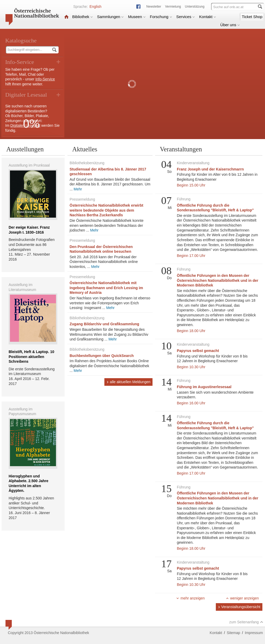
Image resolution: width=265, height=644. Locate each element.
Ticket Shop (252, 17)
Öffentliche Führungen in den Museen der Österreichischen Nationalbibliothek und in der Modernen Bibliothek (218, 280)
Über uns (230, 25)
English (95, 7)
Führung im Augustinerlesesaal (204, 387)
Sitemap (233, 633)
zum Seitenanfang (246, 622)
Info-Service (45, 79)
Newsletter (154, 7)
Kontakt (208, 17)
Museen (137, 17)
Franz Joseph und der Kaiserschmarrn (210, 169)
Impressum (254, 633)
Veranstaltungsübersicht (239, 607)
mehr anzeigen (190, 598)
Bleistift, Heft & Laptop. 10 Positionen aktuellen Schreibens (31, 357)
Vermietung (173, 7)
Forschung (161, 17)
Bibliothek (83, 17)
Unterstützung (195, 7)
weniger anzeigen (242, 598)
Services (186, 17)
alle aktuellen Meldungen (128, 382)
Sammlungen (110, 17)
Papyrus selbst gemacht (198, 351)
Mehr (78, 189)
